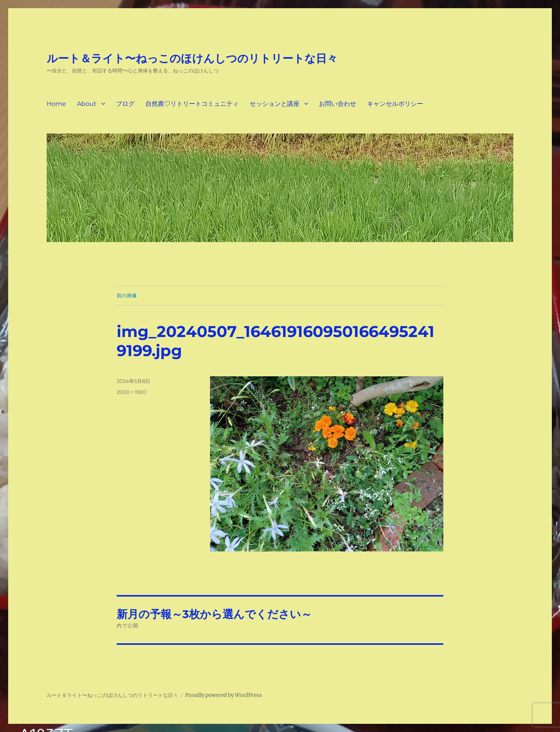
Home (56, 104)
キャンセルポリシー (395, 104)
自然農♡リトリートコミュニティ (192, 104)
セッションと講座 (275, 104)
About (87, 104)
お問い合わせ (338, 104)
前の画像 (127, 295)
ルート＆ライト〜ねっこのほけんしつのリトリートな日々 (192, 58)
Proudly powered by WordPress (224, 695)
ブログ (125, 104)
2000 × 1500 (132, 392)
